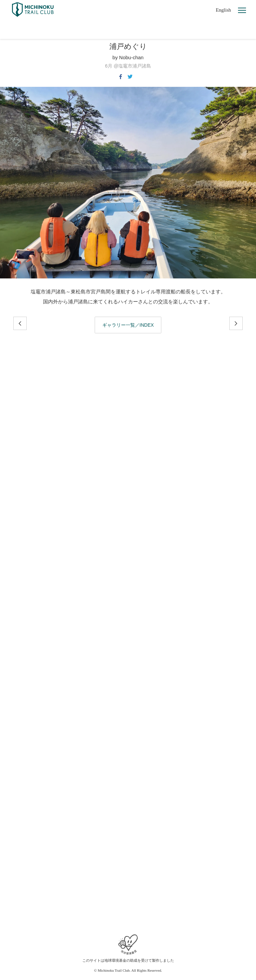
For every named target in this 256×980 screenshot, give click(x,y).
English (223, 10)
